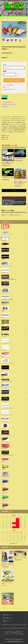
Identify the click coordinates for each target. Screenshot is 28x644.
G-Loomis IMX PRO (20, 159)
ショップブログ (16, 634)
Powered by (14, 642)
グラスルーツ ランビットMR (20, 558)
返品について (6, 87)
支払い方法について (11, 631)
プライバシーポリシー (8, 634)
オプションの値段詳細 (8, 85)
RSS (20, 634)
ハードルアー (8, 18)
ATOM (23, 634)
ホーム (3, 18)
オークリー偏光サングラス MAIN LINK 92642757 (8, 163)
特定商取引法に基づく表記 (9, 89)
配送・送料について (20, 631)
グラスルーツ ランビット (7, 583)
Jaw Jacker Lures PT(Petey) (8, 564)
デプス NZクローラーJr (8, 178)
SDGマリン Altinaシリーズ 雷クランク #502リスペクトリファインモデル (20, 183)
